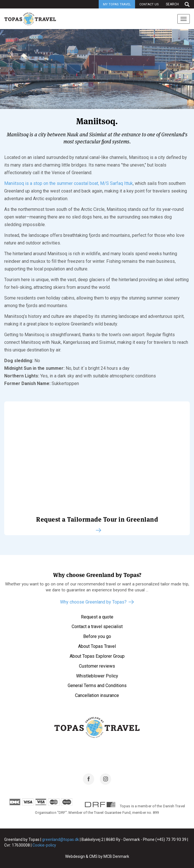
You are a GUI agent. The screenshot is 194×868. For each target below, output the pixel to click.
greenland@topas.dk (60, 839)
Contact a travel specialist (97, 627)
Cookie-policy (44, 845)
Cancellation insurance (97, 695)
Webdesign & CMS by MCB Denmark (97, 856)
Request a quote (97, 617)
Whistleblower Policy (97, 676)
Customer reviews (97, 666)
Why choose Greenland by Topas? (93, 602)
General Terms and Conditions (97, 686)
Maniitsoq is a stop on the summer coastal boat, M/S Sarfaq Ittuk (69, 183)
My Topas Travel (117, 4)
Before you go (97, 636)
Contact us (149, 4)
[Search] (176, 4)
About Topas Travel (97, 646)
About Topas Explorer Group (97, 656)
